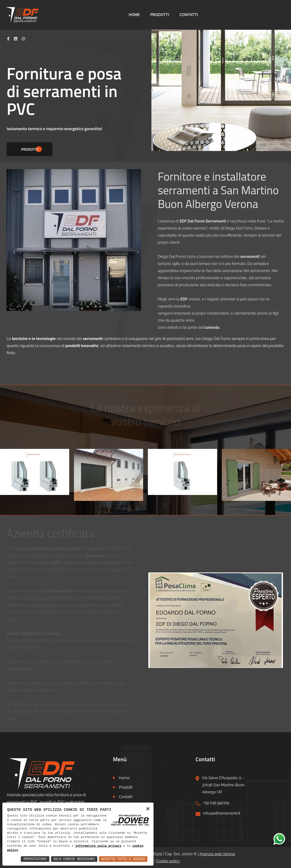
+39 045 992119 (216, 803)
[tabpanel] (145, 81)
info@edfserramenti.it (222, 813)
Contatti (189, 15)
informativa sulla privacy (98, 846)
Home (134, 15)
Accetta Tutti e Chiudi (123, 859)
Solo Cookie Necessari (74, 859)
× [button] (148, 809)
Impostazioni (35, 859)
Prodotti (160, 15)
